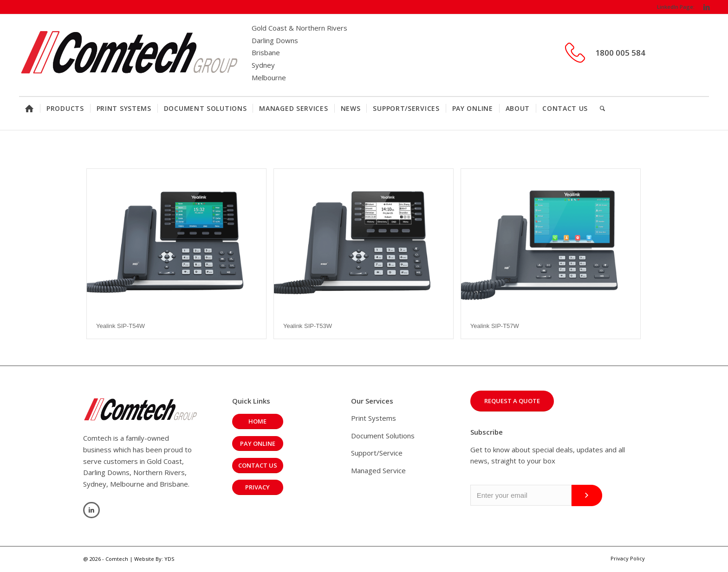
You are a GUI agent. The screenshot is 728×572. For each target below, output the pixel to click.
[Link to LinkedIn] (707, 7)
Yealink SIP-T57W (495, 326)
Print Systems (374, 418)
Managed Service (378, 470)
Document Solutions (383, 436)
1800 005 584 (620, 53)
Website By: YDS (154, 559)
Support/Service (377, 453)
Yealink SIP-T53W (308, 326)
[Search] (603, 109)
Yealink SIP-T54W (120, 326)
